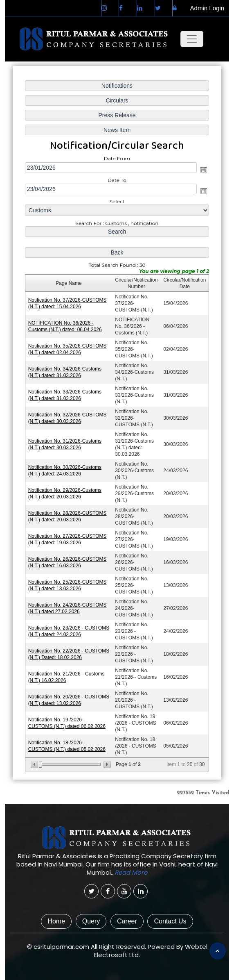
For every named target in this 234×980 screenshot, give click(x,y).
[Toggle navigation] (192, 39)
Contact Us (170, 921)
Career (127, 921)
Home (56, 921)
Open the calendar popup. (204, 170)
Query (91, 921)
